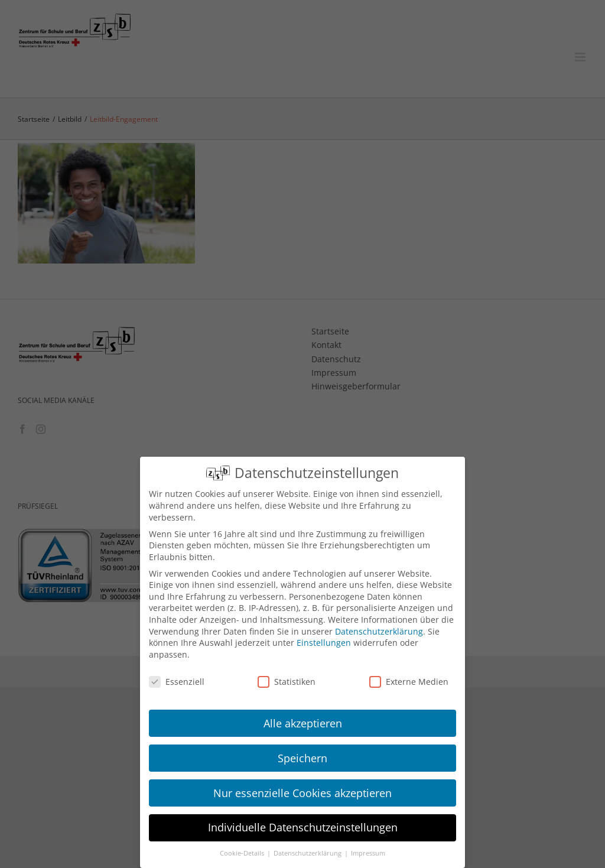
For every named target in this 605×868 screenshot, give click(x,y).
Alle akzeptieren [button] (303, 723)
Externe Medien (409, 682)
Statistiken (287, 682)
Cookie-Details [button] (243, 853)
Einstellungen (324, 643)
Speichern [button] (302, 758)
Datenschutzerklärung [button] (308, 853)
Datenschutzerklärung (379, 631)
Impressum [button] (368, 853)
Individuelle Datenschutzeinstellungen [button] (303, 827)
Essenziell (177, 682)
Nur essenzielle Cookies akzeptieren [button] (302, 793)
